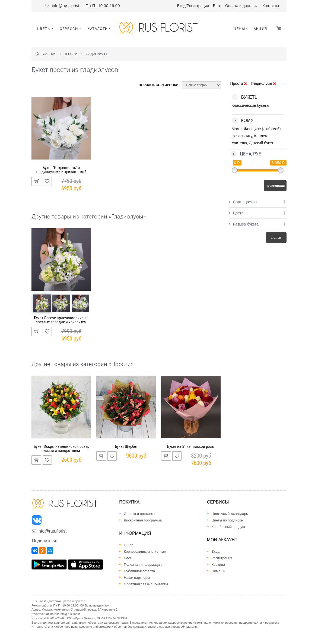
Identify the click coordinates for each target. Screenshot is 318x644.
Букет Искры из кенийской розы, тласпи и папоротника (61, 448)
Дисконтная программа (143, 520)
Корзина (218, 565)
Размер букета (244, 224)
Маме (237, 129)
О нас (128, 545)
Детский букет (261, 143)
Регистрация (198, 6)
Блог (217, 6)
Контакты (271, 6)
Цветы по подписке (227, 520)
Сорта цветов (243, 202)
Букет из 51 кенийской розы (191, 446)
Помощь (218, 571)
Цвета (236, 213)
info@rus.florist (65, 6)
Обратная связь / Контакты (146, 584)
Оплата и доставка (242, 6)
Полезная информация (143, 565)
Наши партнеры (137, 578)
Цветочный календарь (230, 514)
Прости (71, 54)
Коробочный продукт (229, 527)
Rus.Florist (39, 618)
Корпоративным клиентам (145, 551)
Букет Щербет (126, 446)
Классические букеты (250, 105)
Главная (46, 54)
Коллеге (261, 136)
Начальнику (242, 136)
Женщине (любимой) (262, 129)
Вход (181, 6)
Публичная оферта (139, 571)
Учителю (239, 143)
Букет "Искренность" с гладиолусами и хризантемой (61, 170)
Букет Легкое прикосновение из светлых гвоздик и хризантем (61, 320)
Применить (275, 185)
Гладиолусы (96, 54)
